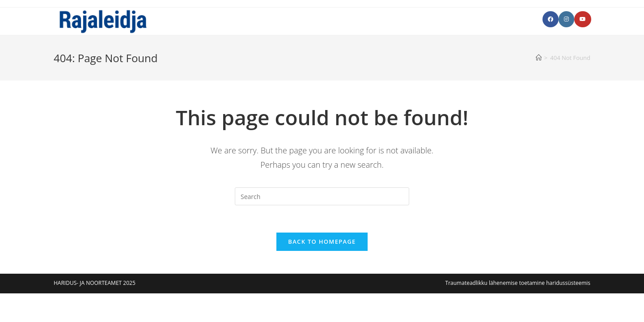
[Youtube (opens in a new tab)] (583, 19)
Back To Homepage (322, 241)
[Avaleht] (539, 58)
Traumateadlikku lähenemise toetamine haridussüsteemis (518, 283)
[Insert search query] (322, 196)
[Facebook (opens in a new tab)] (551, 19)
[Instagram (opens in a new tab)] (566, 19)
